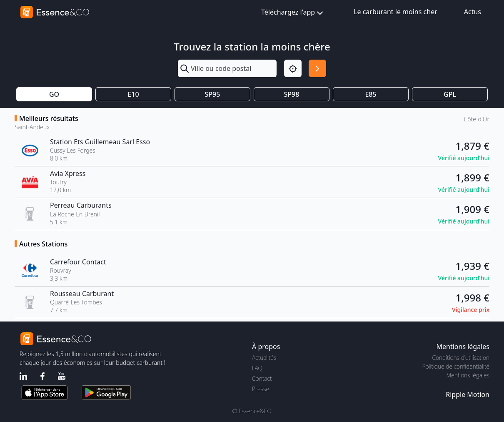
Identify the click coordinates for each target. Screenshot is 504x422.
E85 (371, 94)
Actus (473, 12)
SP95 (213, 94)
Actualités (264, 358)
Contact (262, 378)
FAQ (257, 368)
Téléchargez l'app (293, 13)
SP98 (292, 94)
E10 (133, 94)
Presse (261, 389)
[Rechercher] (317, 68)
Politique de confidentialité (456, 366)
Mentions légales (468, 375)
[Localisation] (293, 68)
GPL (450, 94)
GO (54, 94)
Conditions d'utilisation (461, 358)
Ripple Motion (468, 394)
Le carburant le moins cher (395, 12)
